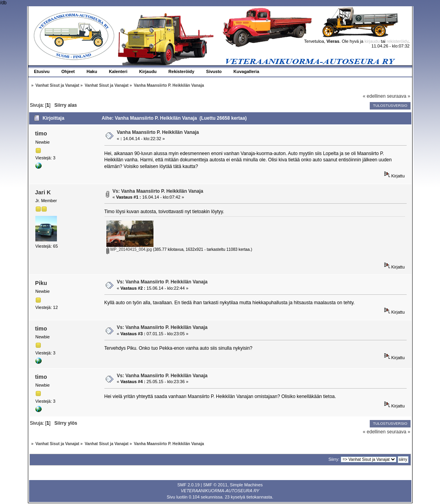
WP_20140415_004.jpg (129, 249)
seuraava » (399, 96)
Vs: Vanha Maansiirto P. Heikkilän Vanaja (158, 191)
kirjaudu (372, 41)
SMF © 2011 (215, 485)
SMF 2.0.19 (189, 485)
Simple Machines (246, 485)
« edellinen (374, 96)
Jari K (43, 192)
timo (41, 133)
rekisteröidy (397, 41)
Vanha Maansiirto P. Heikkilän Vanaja (158, 132)
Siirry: (334, 459)
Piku (41, 283)
